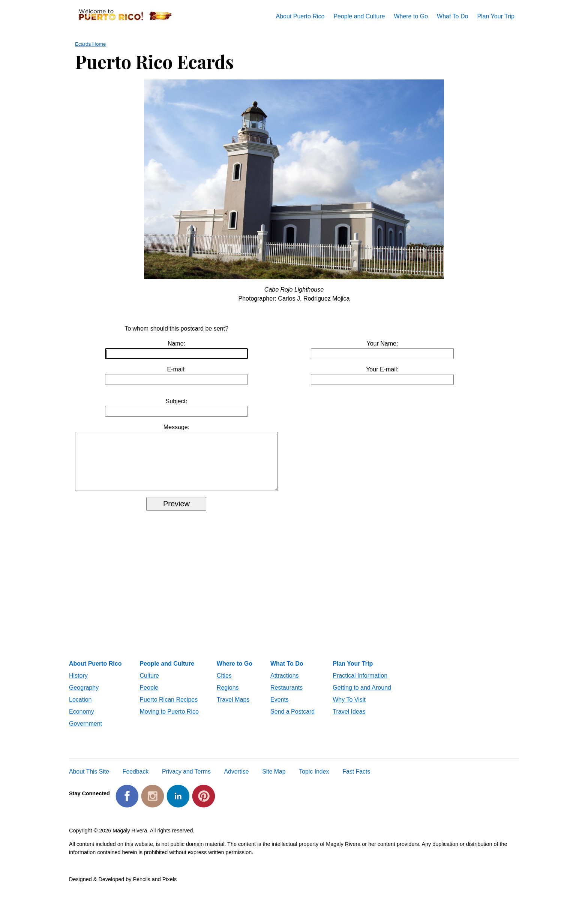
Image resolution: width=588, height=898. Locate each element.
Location (80, 709)
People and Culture (359, 16)
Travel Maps (233, 709)
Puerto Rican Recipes (169, 709)
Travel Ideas (349, 721)
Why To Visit (349, 709)
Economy (82, 721)
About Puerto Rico (300, 16)
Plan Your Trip (496, 16)
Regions (228, 697)
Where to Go (411, 16)
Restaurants (286, 697)
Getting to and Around (362, 697)
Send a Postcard (292, 721)
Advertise (237, 781)
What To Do (452, 16)
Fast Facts (356, 781)
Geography (84, 697)
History (78, 685)
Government (85, 733)
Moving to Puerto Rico (169, 721)
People (149, 697)
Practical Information (360, 685)
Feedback (136, 781)
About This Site (89, 781)
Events (280, 709)
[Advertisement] (294, 605)
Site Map (274, 781)
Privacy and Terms (186, 781)
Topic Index (314, 781)
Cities (224, 685)
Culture (149, 685)
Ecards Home (90, 44)
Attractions (285, 685)
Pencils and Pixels (155, 888)
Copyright (81, 840)
